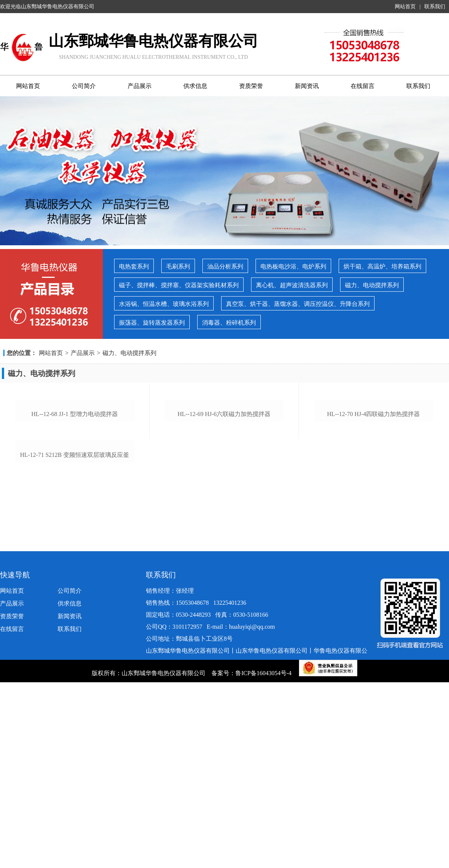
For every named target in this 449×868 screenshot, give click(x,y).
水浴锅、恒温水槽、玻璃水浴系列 (164, 304)
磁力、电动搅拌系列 (372, 285)
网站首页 (405, 7)
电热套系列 (134, 266)
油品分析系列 (225, 266)
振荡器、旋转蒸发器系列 (152, 323)
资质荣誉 (251, 86)
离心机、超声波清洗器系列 (292, 285)
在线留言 (363, 86)
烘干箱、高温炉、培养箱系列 (382, 266)
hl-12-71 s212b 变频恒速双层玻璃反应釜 (74, 683)
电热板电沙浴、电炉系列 (293, 266)
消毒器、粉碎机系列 (229, 323)
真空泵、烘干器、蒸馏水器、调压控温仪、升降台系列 (298, 304)
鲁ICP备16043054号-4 (264, 836)
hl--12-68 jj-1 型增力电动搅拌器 (75, 528)
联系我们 (435, 7)
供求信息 (195, 86)
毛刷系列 (178, 266)
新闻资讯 (307, 86)
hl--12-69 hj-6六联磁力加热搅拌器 (224, 528)
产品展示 (140, 86)
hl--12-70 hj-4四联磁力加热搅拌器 (373, 528)
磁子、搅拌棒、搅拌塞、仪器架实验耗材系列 (179, 285)
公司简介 (84, 86)
